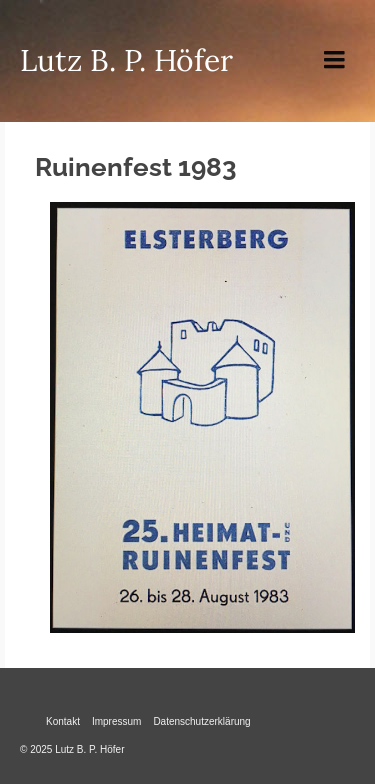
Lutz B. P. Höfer (126, 60)
